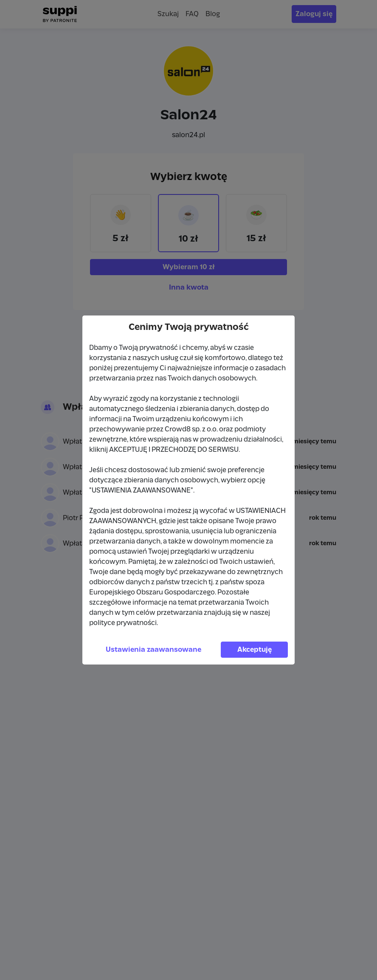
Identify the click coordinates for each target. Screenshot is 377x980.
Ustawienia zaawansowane (153, 650)
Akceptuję (255, 650)
